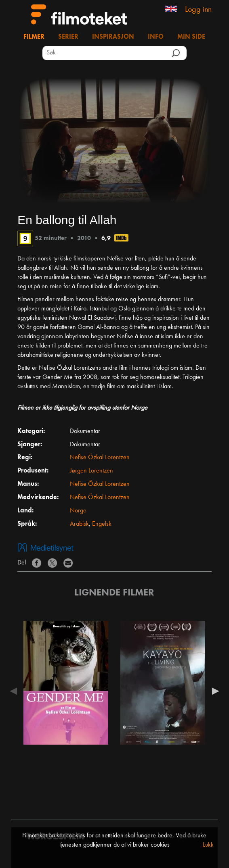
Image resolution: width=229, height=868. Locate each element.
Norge (78, 511)
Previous (15, 691)
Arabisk (79, 524)
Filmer (34, 37)
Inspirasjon (113, 37)
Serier (68, 37)
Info (156, 37)
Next (214, 691)
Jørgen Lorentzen (91, 471)
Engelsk (102, 524)
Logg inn (198, 10)
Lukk (208, 845)
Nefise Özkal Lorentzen (100, 458)
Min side (191, 37)
